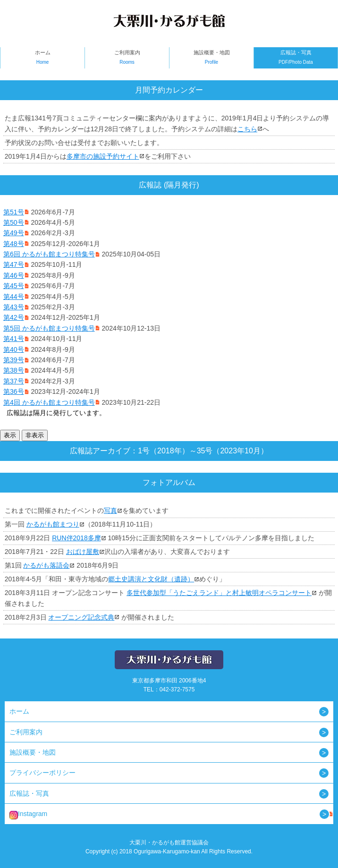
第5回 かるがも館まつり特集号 (49, 328)
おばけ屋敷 (83, 552)
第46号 (14, 275)
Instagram (28, 814)
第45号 (14, 286)
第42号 (14, 317)
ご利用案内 (127, 58)
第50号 (14, 222)
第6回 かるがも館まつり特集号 (49, 254)
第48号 (14, 244)
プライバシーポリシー (42, 773)
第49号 (14, 233)
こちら (247, 129)
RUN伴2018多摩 (76, 538)
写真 (110, 511)
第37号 (14, 381)
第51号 (14, 212)
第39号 (14, 360)
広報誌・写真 (296, 58)
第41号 (14, 339)
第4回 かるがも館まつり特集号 (49, 402)
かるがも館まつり (53, 524)
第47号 (14, 264)
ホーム (42, 58)
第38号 (14, 370)
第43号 (14, 307)
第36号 (14, 391)
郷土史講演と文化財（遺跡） (151, 579)
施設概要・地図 (211, 58)
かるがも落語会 (46, 565)
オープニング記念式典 (81, 617)
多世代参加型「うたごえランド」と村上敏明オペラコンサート (219, 593)
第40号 (14, 349)
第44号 (14, 297)
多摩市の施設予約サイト (103, 156)
